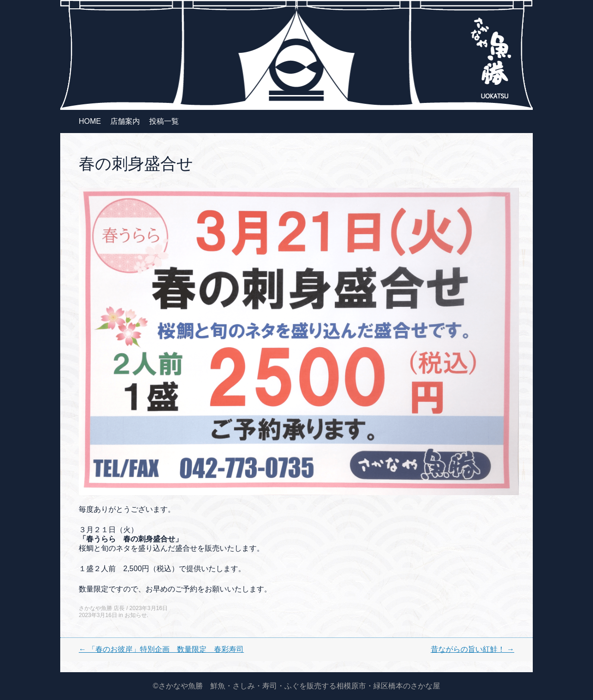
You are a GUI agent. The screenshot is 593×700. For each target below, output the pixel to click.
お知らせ (136, 615)
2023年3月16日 (148, 608)
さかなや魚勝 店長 (102, 608)
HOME (90, 121)
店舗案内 (125, 121)
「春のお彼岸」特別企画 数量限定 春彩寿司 (161, 649)
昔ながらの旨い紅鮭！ (473, 649)
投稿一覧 (164, 121)
